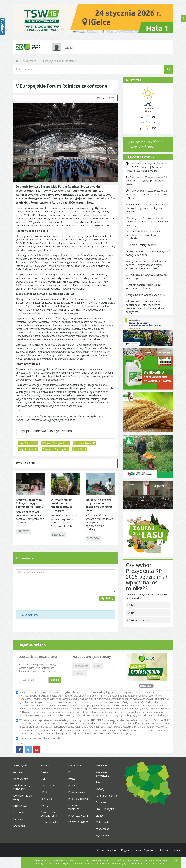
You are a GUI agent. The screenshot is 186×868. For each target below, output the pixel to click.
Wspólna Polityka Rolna (56, 443)
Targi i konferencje (106, 796)
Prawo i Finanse (77, 792)
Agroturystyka (21, 765)
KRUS (44, 792)
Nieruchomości (49, 822)
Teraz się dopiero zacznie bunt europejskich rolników (143, 287)
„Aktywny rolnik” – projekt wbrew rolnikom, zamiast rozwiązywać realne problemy (148, 221)
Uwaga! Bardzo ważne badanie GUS (146, 295)
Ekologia (18, 819)
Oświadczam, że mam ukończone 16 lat (38, 738)
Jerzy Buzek (80, 449)
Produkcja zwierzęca (74, 807)
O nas (101, 850)
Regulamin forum (131, 850)
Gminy (44, 772)
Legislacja (46, 799)
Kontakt (176, 850)
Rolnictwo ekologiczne (102, 774)
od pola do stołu (28, 449)
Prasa (71, 785)
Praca (71, 779)
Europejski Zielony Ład (55, 449)
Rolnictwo (101, 765)
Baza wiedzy (20, 779)
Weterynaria (102, 822)
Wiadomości (30, 61)
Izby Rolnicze (48, 785)
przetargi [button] (80, 673)
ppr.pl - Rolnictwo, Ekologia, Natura (46, 431)
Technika (101, 802)
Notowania (75, 765)
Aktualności (20, 772)
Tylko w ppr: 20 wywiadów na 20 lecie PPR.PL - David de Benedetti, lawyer (146, 181)
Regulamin (113, 850)
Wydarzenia (102, 836)
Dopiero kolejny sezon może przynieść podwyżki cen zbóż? (148, 253)
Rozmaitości (103, 782)
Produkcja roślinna (79, 799)
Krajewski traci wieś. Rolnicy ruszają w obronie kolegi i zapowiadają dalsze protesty (147, 208)
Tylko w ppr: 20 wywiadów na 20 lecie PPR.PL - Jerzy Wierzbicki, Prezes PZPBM (147, 194)
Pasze (72, 772)
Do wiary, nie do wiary (23, 797)
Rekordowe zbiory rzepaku (141, 245)
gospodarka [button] (81, 666)
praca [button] (97, 666)
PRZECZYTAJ (24, 531)
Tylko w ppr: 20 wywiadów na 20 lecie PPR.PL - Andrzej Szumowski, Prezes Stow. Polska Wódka (146, 167)
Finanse (45, 765)
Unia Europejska (28, 443)
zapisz (55, 680)
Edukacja (18, 812)
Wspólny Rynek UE (85, 443)
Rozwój (100, 789)
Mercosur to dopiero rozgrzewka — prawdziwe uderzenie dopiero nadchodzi (146, 235)
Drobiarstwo (20, 806)
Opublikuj (107, 598)
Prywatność (150, 850)
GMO (44, 779)
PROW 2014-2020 (78, 822)
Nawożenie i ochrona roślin (49, 814)
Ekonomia (19, 826)
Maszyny (46, 805)
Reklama (164, 850)
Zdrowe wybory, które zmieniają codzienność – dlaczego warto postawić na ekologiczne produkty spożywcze (145, 307)
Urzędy (99, 816)
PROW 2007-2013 (78, 816)
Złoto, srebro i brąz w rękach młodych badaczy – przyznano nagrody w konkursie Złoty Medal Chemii (148, 265)
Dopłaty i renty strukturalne (22, 787)
